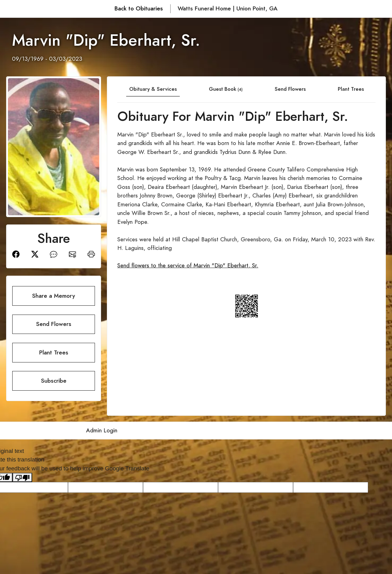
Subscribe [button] (54, 381)
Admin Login (102, 430)
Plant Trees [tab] (351, 89)
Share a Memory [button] (54, 296)
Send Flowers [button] (54, 324)
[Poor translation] (22, 477)
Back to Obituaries (139, 8)
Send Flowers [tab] (290, 89)
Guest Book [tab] (226, 89)
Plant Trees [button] (54, 352)
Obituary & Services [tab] (153, 89)
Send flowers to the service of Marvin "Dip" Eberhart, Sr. (188, 265)
